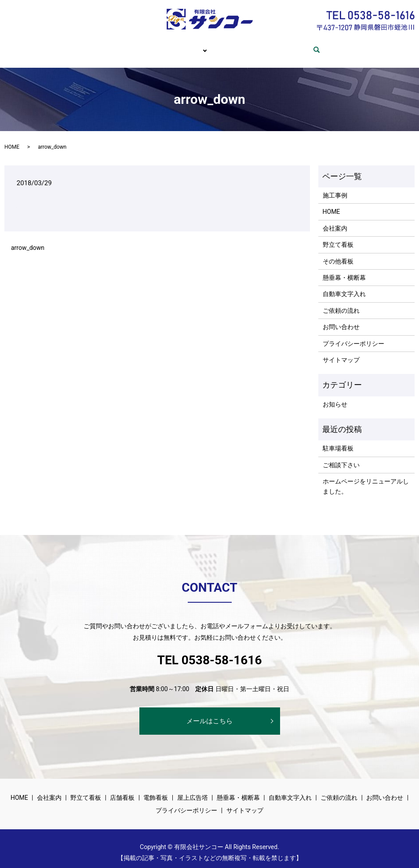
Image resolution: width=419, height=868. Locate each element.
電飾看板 (156, 789)
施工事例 (335, 187)
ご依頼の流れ (240, 45)
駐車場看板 (338, 440)
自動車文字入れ (344, 286)
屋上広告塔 (193, 789)
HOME (96, 45)
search (337, 46)
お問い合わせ (295, 45)
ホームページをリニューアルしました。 (366, 478)
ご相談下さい (341, 457)
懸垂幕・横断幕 (344, 269)
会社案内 (135, 45)
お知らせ (335, 396)
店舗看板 (122, 789)
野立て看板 (338, 236)
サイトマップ (341, 352)
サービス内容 (185, 45)
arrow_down (28, 239)
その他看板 (338, 253)
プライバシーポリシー (353, 335)
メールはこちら (209, 713)
